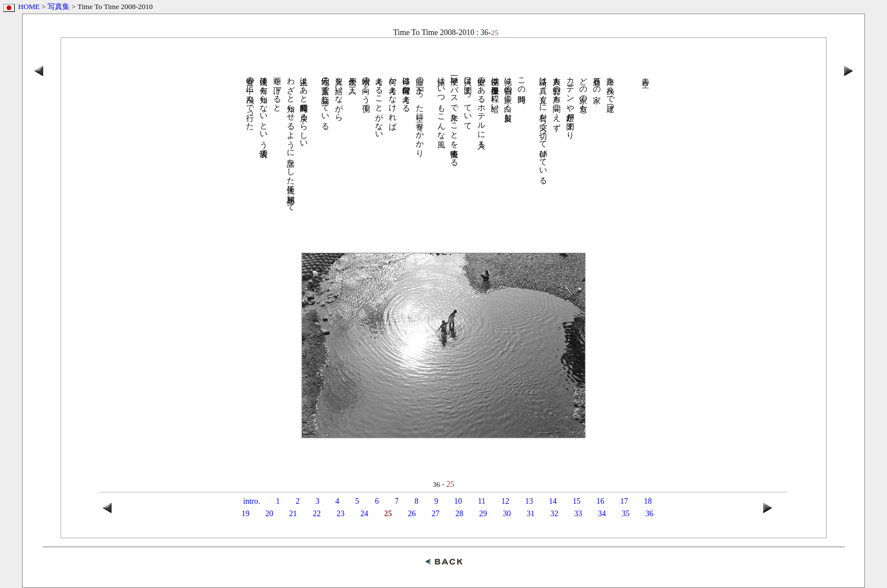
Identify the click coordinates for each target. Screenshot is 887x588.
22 (317, 514)
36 (649, 514)
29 (483, 514)
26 (412, 514)
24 (364, 514)
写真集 (59, 7)
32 (554, 514)
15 (576, 501)
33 (578, 514)
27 (436, 514)
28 (459, 514)
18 (648, 501)
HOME (29, 7)
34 (602, 514)
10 (458, 501)
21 (293, 514)
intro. (252, 501)
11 (482, 501)
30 (507, 514)
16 (600, 501)
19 (246, 514)
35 (626, 514)
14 (553, 501)
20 (269, 514)
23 (341, 514)
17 (624, 501)
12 (505, 501)
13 (529, 501)
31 (531, 514)
